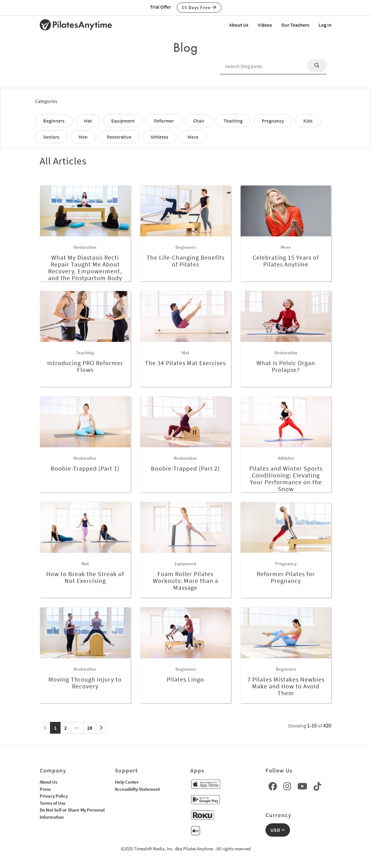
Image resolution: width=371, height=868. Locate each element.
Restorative (119, 137)
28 (90, 728)
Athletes (159, 137)
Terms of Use (53, 803)
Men (83, 137)
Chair (199, 121)
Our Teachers (295, 25)
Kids (308, 121)
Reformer (164, 121)
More (193, 137)
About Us (239, 25)
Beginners (54, 121)
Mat (88, 121)
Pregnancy (273, 121)
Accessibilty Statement (137, 789)
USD (278, 830)
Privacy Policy (54, 796)
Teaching (233, 121)
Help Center (127, 782)
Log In (325, 25)
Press (45, 789)
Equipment (123, 121)
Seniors (51, 137)
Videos (265, 25)
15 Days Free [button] (199, 7)
